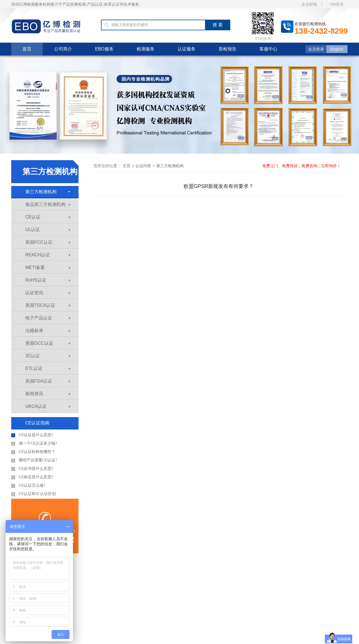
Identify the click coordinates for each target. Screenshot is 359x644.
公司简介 (63, 49)
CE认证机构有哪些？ (33, 452)
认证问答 (143, 166)
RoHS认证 (48, 280)
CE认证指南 (37, 423)
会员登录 (316, 49)
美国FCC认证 (48, 242)
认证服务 (187, 49)
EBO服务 (104, 49)
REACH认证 (48, 255)
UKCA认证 (48, 406)
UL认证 (48, 230)
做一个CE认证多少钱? (34, 443)
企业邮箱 (308, 4)
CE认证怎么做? (28, 486)
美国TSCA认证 (48, 305)
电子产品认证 (48, 318)
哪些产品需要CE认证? (34, 460)
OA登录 (335, 4)
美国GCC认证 (48, 343)
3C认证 (48, 356)
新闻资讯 (48, 394)
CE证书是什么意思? (32, 469)
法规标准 (48, 331)
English (337, 49)
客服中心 (268, 49)
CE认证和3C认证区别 (34, 494)
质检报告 (227, 49)
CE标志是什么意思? (32, 477)
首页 (27, 49)
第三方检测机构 (48, 192)
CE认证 (48, 217)
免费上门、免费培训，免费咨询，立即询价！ (302, 166)
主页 (126, 166)
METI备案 (48, 267)
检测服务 (146, 49)
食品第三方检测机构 (48, 204)
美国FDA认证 (48, 381)
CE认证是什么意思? (32, 435)
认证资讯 (48, 293)
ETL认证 (48, 368)
